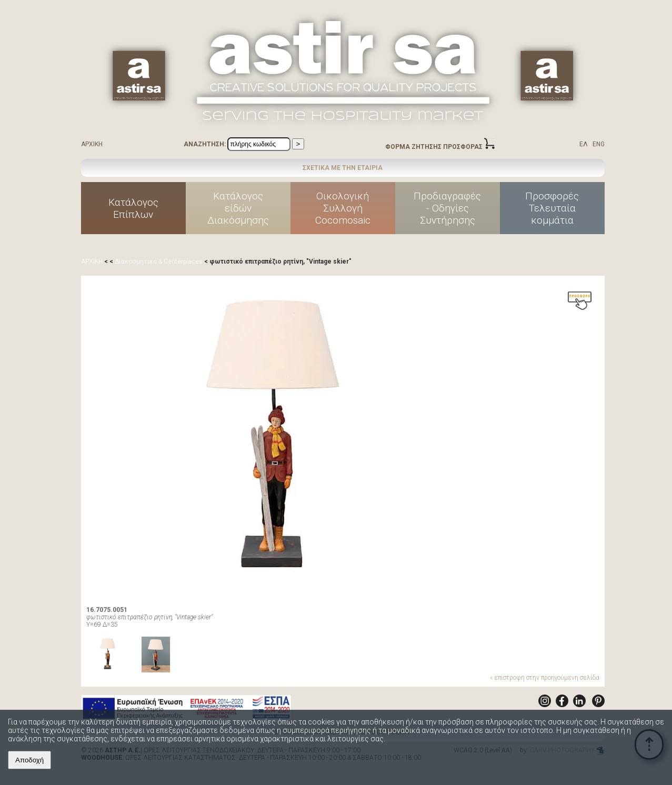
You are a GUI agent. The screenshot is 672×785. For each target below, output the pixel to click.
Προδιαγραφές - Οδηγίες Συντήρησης (447, 208)
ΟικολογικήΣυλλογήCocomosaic (343, 208)
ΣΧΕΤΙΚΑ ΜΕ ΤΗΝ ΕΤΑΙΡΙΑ (343, 168)
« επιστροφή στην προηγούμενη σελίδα (545, 678)
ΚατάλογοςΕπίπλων (133, 208)
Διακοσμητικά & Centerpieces (159, 261)
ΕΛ (584, 144)
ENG (599, 144)
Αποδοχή (29, 760)
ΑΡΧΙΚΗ (92, 144)
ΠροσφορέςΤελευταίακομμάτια (552, 208)
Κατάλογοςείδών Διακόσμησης (238, 208)
